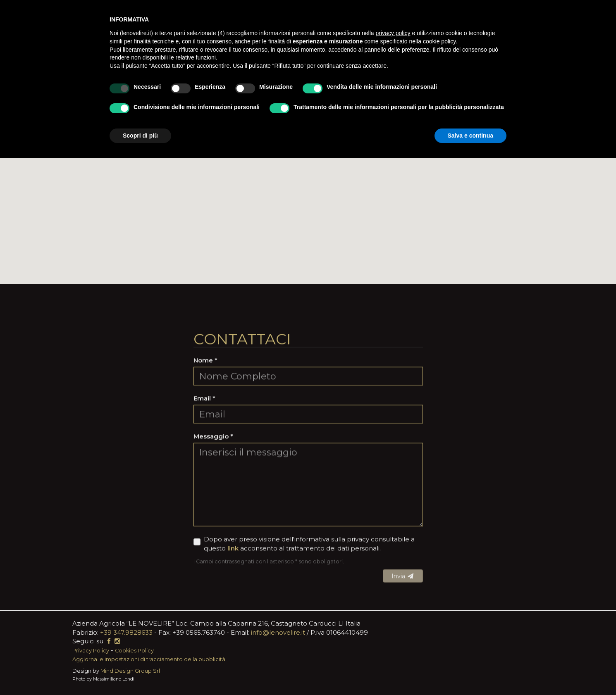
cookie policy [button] (439, 41)
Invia (403, 687)
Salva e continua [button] (470, 136)
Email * (204, 509)
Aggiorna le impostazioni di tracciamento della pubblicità (149, 659)
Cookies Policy (134, 651)
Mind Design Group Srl (130, 671)
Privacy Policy (91, 651)
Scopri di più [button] (140, 136)
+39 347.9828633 (126, 632)
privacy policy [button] (393, 33)
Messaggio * (213, 547)
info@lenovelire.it (278, 632)
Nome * (205, 471)
